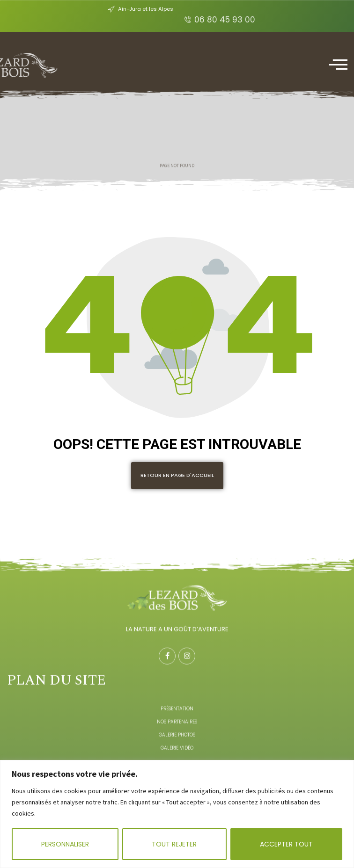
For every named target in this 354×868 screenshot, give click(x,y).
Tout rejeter (174, 844)
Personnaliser (65, 844)
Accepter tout (286, 844)
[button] (177, 476)
